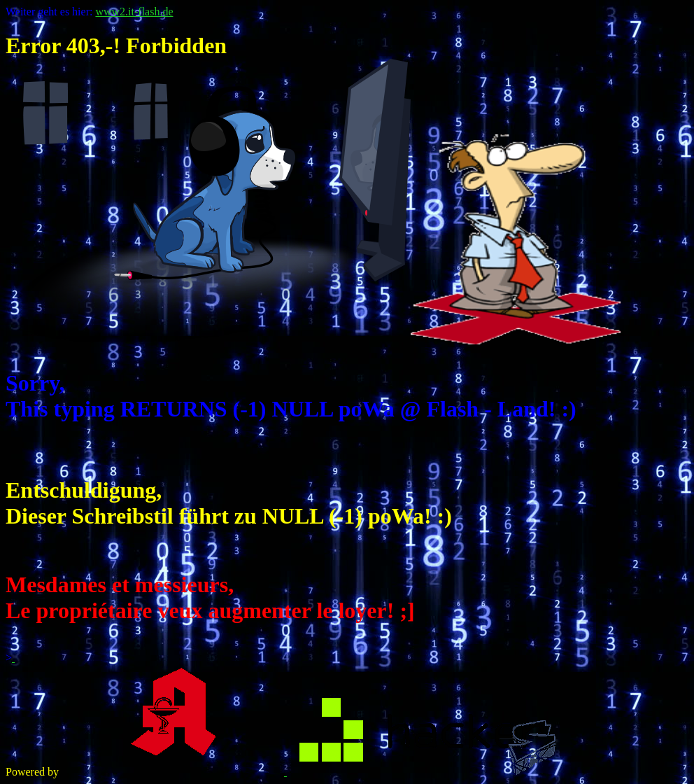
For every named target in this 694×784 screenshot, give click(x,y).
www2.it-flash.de (134, 12)
